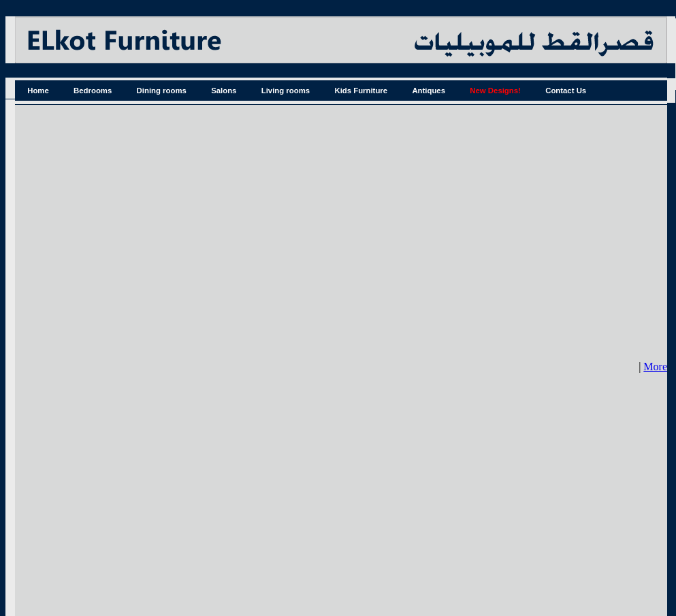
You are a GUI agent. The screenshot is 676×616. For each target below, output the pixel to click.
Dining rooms (162, 91)
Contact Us (566, 91)
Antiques (429, 91)
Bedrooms (93, 91)
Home (38, 91)
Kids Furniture (361, 91)
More (655, 367)
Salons (224, 91)
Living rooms (286, 91)
